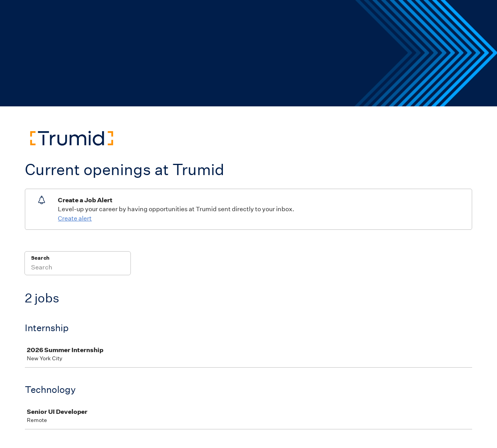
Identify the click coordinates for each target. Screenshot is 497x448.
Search (40, 258)
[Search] (78, 268)
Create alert (75, 218)
